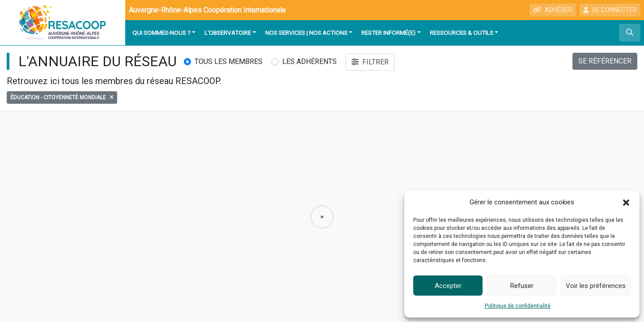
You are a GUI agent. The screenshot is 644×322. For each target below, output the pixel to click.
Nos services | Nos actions (306, 33)
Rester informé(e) (388, 33)
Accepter (448, 286)
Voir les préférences (596, 286)
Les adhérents (309, 61)
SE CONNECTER (610, 10)
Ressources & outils (462, 33)
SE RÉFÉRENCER (605, 61)
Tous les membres (229, 61)
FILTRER (370, 62)
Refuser (522, 286)
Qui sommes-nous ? (161, 33)
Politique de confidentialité (518, 306)
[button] (626, 202)
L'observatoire (228, 33)
